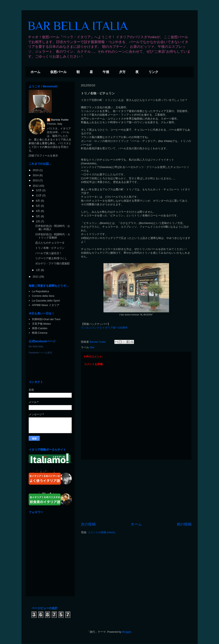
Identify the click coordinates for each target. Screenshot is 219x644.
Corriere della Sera (43, 296)
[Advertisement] (136, 491)
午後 (106, 72)
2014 (36, 175)
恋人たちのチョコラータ (50, 243)
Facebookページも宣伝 (40, 353)
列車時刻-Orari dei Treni (46, 319)
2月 (38, 221)
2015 (36, 170)
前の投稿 (184, 524)
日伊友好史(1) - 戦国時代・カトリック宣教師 (53, 236)
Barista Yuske (60, 120)
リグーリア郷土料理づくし (51, 258)
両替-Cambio (40, 328)
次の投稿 (88, 524)
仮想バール (58, 72)
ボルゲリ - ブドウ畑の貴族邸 (52, 263)
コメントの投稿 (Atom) (101, 532)
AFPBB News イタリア (46, 305)
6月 (38, 201)
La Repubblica (40, 291)
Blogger (127, 632)
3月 (38, 216)
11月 (39, 195)
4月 (38, 211)
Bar (92, 347)
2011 (36, 277)
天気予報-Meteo (41, 324)
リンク (153, 72)
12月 (39, 190)
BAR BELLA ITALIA (78, 26)
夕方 (122, 72)
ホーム (35, 72)
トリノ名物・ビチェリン (50, 248)
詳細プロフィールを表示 (43, 156)
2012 (36, 186)
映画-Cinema (40, 333)
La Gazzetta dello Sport (46, 301)
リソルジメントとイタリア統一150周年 (104, 328)
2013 (36, 180)
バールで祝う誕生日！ (49, 253)
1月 (38, 270)
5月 (38, 206)
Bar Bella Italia (36, 346)
